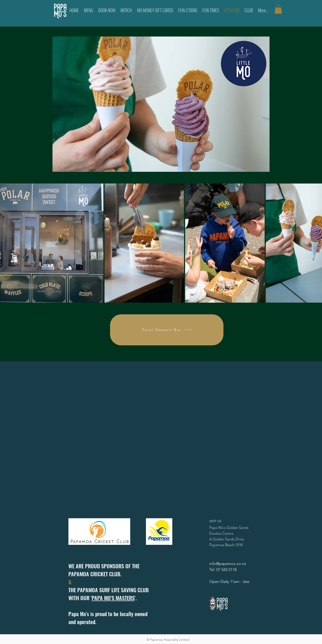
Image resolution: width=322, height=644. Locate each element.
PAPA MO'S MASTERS (113, 598)
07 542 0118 (226, 570)
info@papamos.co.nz (228, 564)
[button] (278, 9)
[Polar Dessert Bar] (167, 330)
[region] (161, 104)
